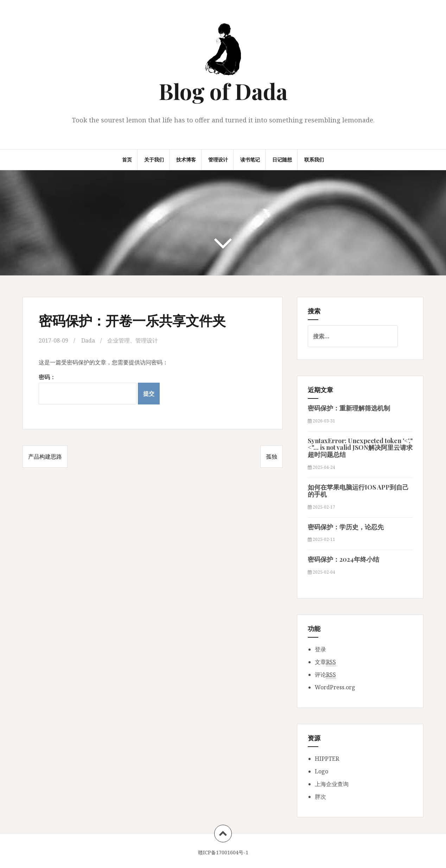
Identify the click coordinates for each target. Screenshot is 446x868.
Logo (321, 771)
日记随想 (282, 159)
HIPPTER (327, 759)
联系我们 (314, 159)
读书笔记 (250, 159)
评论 (325, 675)
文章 (325, 662)
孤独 (272, 457)
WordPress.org (335, 687)
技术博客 (186, 159)
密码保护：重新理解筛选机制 (349, 408)
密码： (88, 389)
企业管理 (119, 340)
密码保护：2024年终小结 (343, 559)
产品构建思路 (45, 457)
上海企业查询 (332, 784)
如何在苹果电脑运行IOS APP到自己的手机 (358, 491)
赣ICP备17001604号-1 (223, 852)
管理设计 (218, 159)
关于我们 (154, 159)
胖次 (320, 797)
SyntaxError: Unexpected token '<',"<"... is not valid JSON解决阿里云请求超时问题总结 (360, 448)
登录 (320, 649)
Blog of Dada (223, 91)
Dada (88, 340)
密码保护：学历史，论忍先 (346, 527)
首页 (127, 159)
